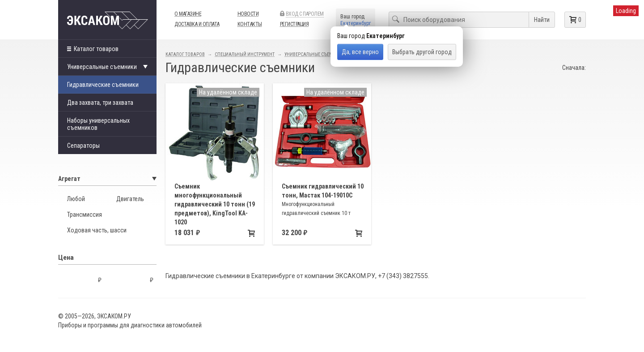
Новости (248, 14)
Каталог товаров (93, 49)
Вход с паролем (305, 14)
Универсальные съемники (315, 54)
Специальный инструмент (245, 54)
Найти (542, 20)
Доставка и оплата (197, 24)
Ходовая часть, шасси (97, 230)
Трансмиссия (85, 215)
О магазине (188, 14)
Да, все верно (360, 52)
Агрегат (107, 179)
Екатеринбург (356, 23)
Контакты (250, 24)
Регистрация (294, 24)
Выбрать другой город (422, 52)
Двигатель (130, 199)
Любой (76, 199)
